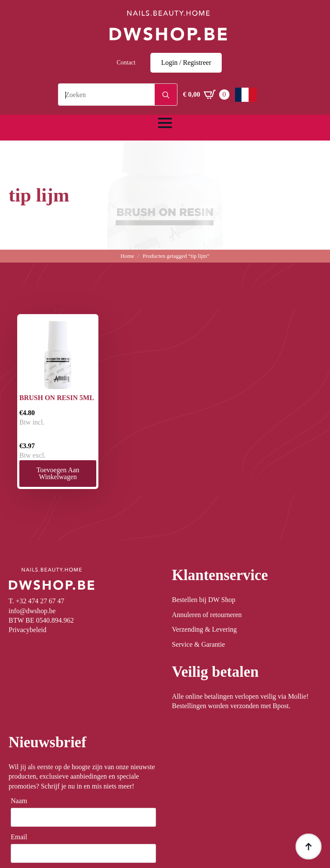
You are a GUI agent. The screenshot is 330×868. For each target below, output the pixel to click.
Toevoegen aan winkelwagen (58, 473)
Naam (21, 801)
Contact (126, 63)
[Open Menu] (165, 123)
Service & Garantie (199, 644)
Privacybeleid (27, 630)
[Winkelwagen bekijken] (206, 95)
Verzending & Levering (204, 629)
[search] (166, 95)
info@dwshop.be (32, 611)
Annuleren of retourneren (207, 615)
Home (128, 256)
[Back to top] (309, 847)
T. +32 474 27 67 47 (37, 601)
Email (21, 837)
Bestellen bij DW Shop (204, 600)
